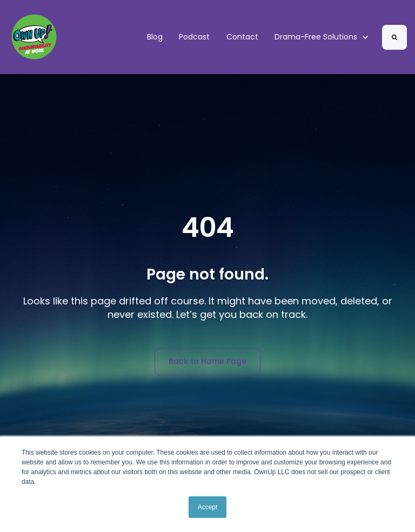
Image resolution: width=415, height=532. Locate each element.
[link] (34, 36)
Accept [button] (208, 507)
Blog (155, 37)
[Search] (394, 37)
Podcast (194, 37)
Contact (242, 37)
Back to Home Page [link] (207, 361)
